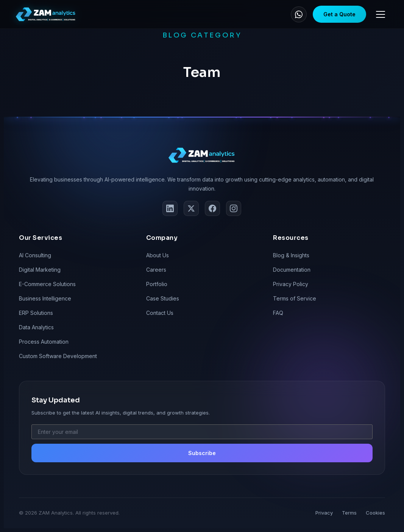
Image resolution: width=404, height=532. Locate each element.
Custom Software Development (58, 356)
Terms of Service (295, 298)
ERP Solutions (36, 313)
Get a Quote (339, 14)
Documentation (292, 270)
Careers (156, 270)
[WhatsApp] (299, 14)
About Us (158, 255)
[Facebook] (212, 208)
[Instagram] (234, 208)
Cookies (375, 513)
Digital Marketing (40, 270)
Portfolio (157, 284)
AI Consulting (35, 255)
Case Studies (163, 298)
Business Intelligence (45, 298)
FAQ (278, 313)
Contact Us (160, 313)
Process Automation (44, 342)
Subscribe (202, 453)
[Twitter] (191, 208)
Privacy (324, 513)
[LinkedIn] (170, 208)
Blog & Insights (291, 255)
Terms (349, 513)
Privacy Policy (291, 284)
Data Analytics (36, 327)
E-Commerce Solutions (47, 284)
